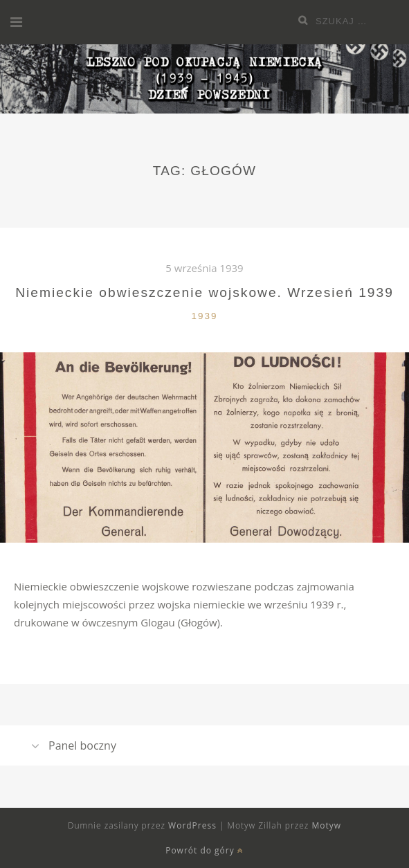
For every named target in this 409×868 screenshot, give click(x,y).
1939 (205, 316)
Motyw (326, 825)
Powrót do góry (204, 850)
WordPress (192, 825)
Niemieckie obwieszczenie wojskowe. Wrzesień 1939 (204, 292)
